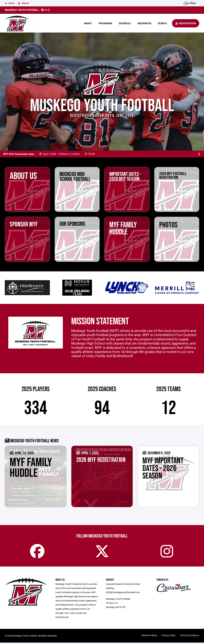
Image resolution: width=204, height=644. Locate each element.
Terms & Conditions (190, 637)
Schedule (125, 23)
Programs (105, 23)
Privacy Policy (168, 637)
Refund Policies (149, 637)
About (88, 23)
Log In (9, 3)
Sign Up (24, 3)
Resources (144, 23)
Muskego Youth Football (22, 10)
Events (162, 23)
